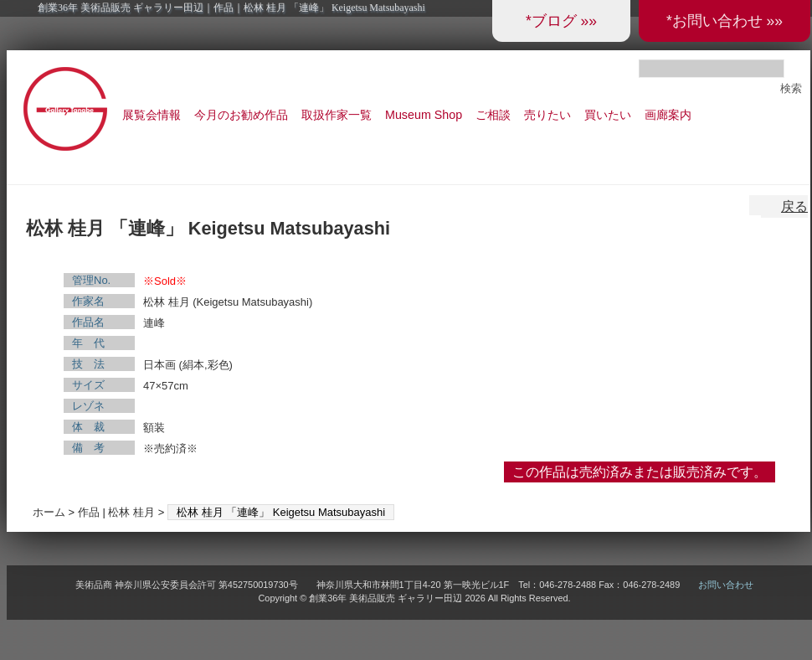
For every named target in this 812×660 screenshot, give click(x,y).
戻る (794, 206)
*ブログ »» (561, 21)
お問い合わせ (726, 585)
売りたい (547, 115)
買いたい (608, 115)
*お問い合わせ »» (725, 21)
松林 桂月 (131, 512)
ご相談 (493, 115)
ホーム (49, 512)
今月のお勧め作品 (241, 115)
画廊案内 (668, 115)
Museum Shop (424, 115)
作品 (89, 512)
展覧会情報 (152, 115)
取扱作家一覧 (337, 115)
